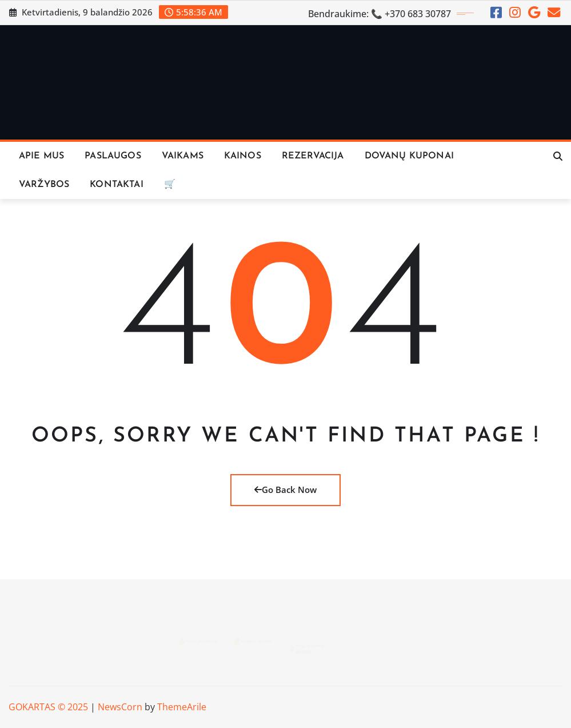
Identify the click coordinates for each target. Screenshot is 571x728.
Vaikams (183, 156)
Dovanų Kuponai (409, 156)
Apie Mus (41, 156)
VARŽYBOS (44, 185)
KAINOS (243, 156)
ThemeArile (182, 707)
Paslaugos (113, 156)
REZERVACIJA (313, 156)
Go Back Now (285, 490)
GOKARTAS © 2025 (48, 707)
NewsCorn (120, 707)
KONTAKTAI (116, 185)
